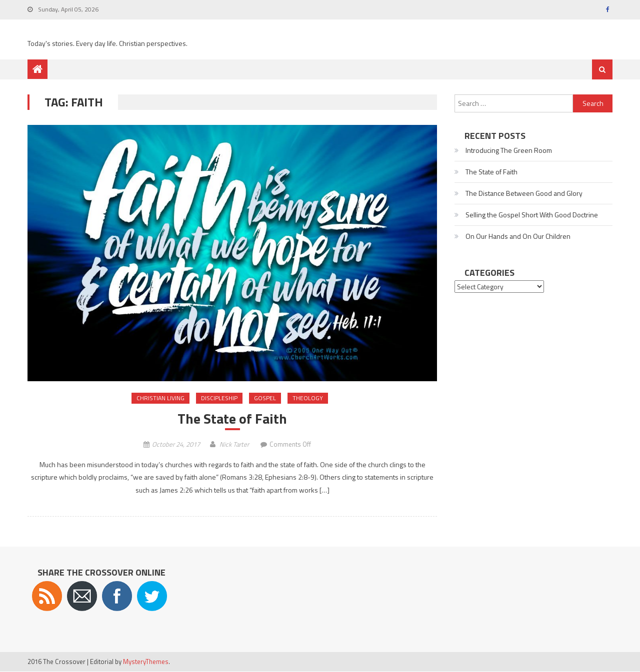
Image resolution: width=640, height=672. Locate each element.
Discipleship (219, 398)
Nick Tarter (234, 444)
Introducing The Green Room (509, 150)
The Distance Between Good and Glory (524, 193)
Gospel (265, 398)
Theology (308, 398)
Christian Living (160, 398)
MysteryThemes (146, 662)
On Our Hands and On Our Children (518, 236)
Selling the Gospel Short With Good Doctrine (532, 215)
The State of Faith (232, 419)
